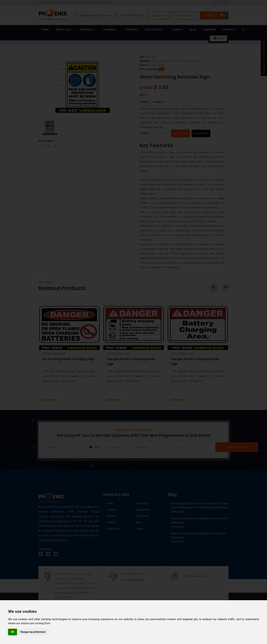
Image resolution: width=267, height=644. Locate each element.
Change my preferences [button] (33, 632)
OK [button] (13, 632)
